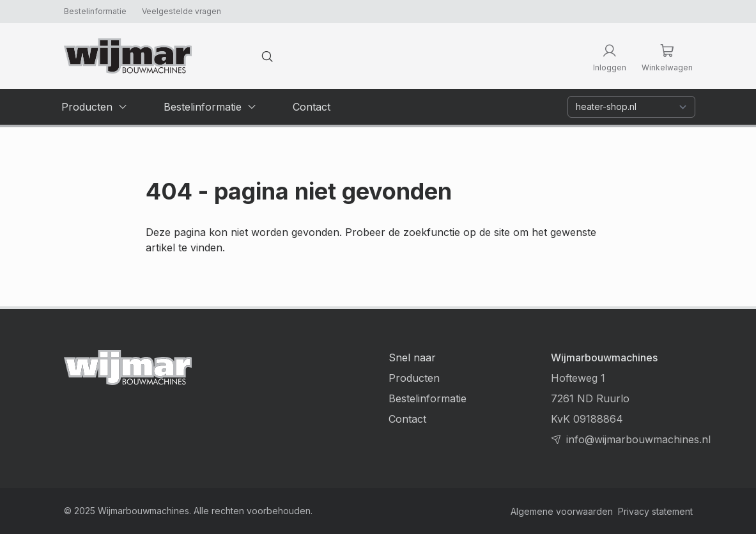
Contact (407, 419)
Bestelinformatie (95, 11)
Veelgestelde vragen (181, 11)
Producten (414, 378)
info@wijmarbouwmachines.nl (638, 439)
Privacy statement (655, 511)
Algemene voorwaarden (562, 511)
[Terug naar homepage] (128, 56)
